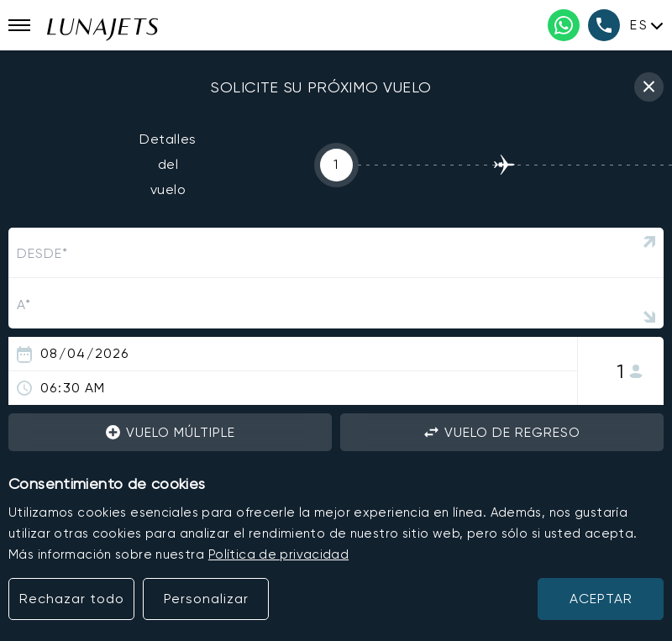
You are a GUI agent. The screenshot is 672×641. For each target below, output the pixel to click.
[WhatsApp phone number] (564, 25)
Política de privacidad (278, 554)
